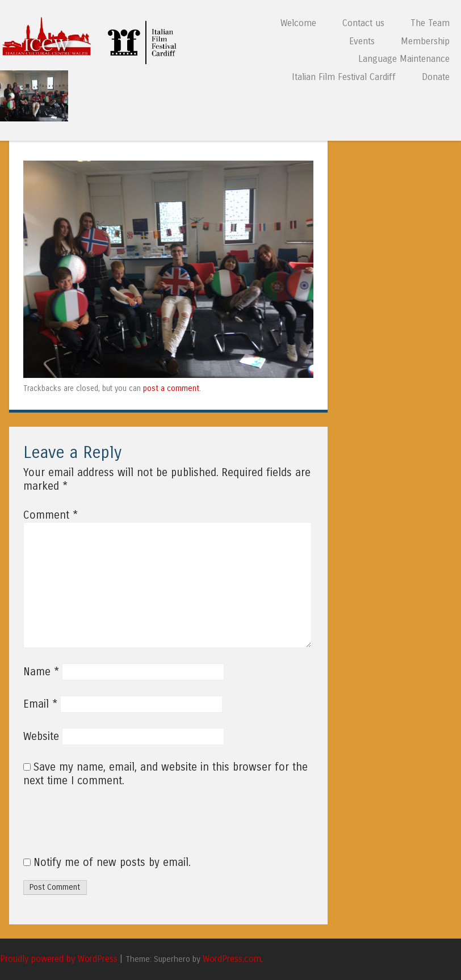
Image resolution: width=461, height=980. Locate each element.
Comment (51, 515)
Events (362, 41)
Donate (436, 77)
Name (41, 672)
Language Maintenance (404, 59)
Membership (425, 41)
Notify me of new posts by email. (112, 863)
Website (41, 737)
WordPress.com (232, 959)
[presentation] (100, 828)
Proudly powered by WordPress (59, 959)
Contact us (363, 23)
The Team (430, 23)
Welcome (298, 23)
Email (40, 704)
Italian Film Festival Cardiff (344, 77)
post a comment (171, 388)
